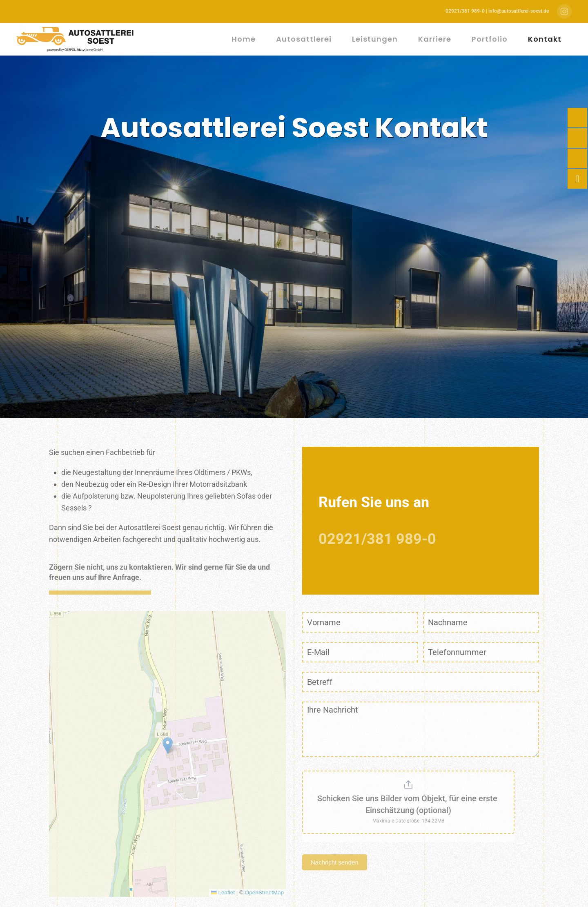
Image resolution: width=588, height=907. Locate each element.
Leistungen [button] (375, 39)
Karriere (435, 39)
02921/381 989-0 (377, 539)
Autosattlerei (304, 39)
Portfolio (490, 39)
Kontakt (545, 39)
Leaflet (223, 893)
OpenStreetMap (264, 893)
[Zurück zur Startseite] (76, 39)
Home (244, 39)
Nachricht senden (335, 862)
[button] (168, 745)
